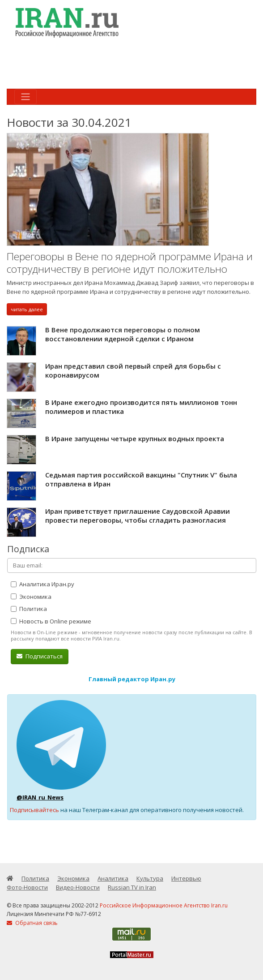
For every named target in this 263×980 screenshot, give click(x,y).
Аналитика (113, 878)
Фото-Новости (27, 887)
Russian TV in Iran (132, 887)
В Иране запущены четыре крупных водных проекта (135, 438)
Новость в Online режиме (51, 621)
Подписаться (40, 656)
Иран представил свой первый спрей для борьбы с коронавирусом (133, 370)
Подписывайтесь (34, 810)
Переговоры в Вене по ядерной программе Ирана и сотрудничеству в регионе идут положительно (130, 263)
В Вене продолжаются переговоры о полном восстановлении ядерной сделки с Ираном (123, 334)
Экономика (31, 597)
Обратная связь (32, 923)
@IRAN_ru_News (40, 797)
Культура (150, 878)
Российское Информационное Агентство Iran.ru (164, 905)
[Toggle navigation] (25, 97)
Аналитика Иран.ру (42, 584)
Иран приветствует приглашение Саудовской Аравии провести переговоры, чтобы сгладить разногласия (138, 516)
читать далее (27, 309)
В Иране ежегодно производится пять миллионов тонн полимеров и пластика (141, 407)
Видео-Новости (78, 887)
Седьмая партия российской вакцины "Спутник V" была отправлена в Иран (141, 479)
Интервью (186, 878)
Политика (29, 609)
